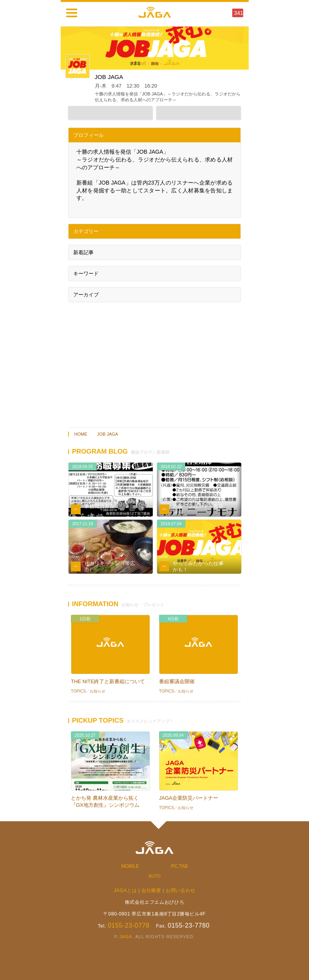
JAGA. (127, 937)
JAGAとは (125, 890)
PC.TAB (180, 866)
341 (239, 13)
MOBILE (130, 866)
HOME (81, 434)
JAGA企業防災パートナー (189, 798)
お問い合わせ (181, 890)
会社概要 (151, 890)
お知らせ (98, 691)
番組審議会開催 (177, 681)
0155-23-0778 (129, 925)
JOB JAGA (108, 434)
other (75, 500)
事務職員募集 (99, 506)
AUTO (154, 876)
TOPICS (79, 691)
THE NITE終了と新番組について (108, 681)
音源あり (234, 526)
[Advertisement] (155, 363)
